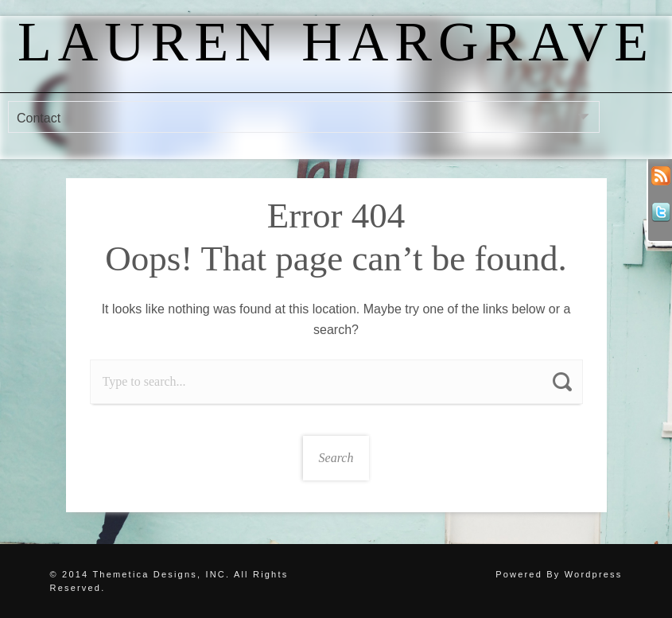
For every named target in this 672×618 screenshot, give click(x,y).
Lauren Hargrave (336, 42)
